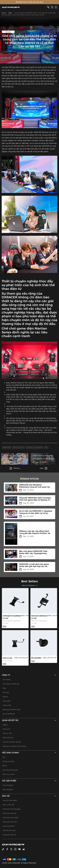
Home (4, 13)
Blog (10, 13)
